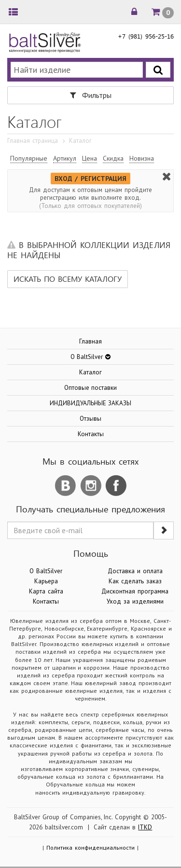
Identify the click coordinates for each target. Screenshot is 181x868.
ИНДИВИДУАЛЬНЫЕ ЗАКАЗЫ (91, 403)
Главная (90, 341)
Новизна (142, 158)
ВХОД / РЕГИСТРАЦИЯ (91, 179)
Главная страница (33, 141)
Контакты (91, 434)
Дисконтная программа (135, 591)
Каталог (90, 372)
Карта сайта (46, 591)
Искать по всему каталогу (68, 279)
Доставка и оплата (135, 571)
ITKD (145, 827)
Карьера (46, 581)
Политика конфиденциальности (90, 847)
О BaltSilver (46, 571)
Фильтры (91, 95)
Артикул (65, 158)
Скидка (113, 158)
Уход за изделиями (135, 601)
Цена (90, 158)
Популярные (29, 158)
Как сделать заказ (135, 581)
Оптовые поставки (91, 388)
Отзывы (90, 419)
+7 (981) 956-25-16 (146, 36)
